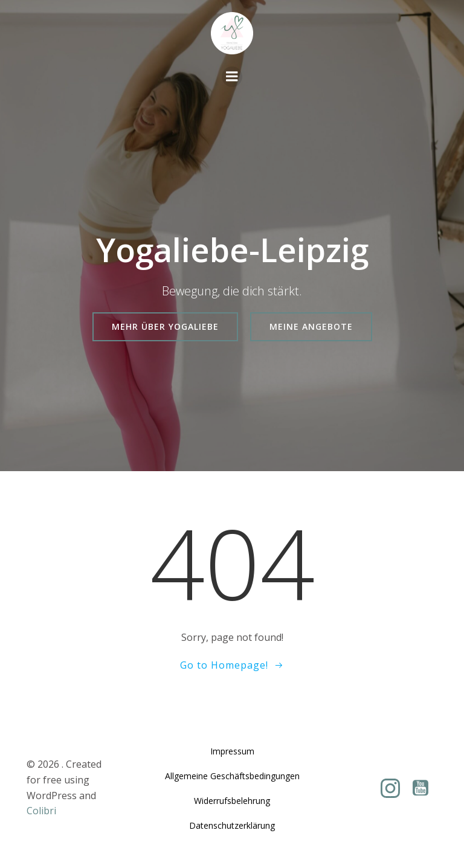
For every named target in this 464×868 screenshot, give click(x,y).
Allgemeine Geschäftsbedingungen (232, 776)
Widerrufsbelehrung (232, 801)
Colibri (41, 811)
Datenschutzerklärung (232, 825)
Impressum (232, 751)
